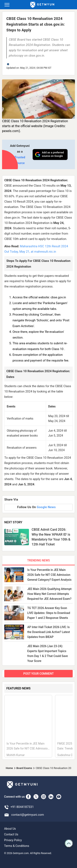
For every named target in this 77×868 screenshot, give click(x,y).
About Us (10, 829)
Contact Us (11, 834)
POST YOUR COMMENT (38, 674)
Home (9, 768)
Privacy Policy (13, 840)
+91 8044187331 (22, 807)
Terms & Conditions (17, 846)
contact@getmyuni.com (28, 815)
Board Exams (24, 768)
